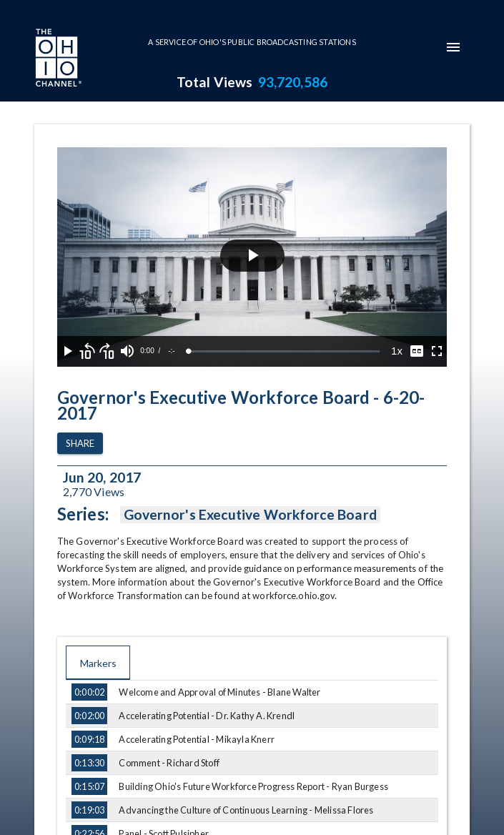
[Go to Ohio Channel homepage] (57, 59)
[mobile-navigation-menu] (453, 47)
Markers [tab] (98, 663)
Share (80, 444)
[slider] (284, 351)
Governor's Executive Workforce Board (250, 515)
